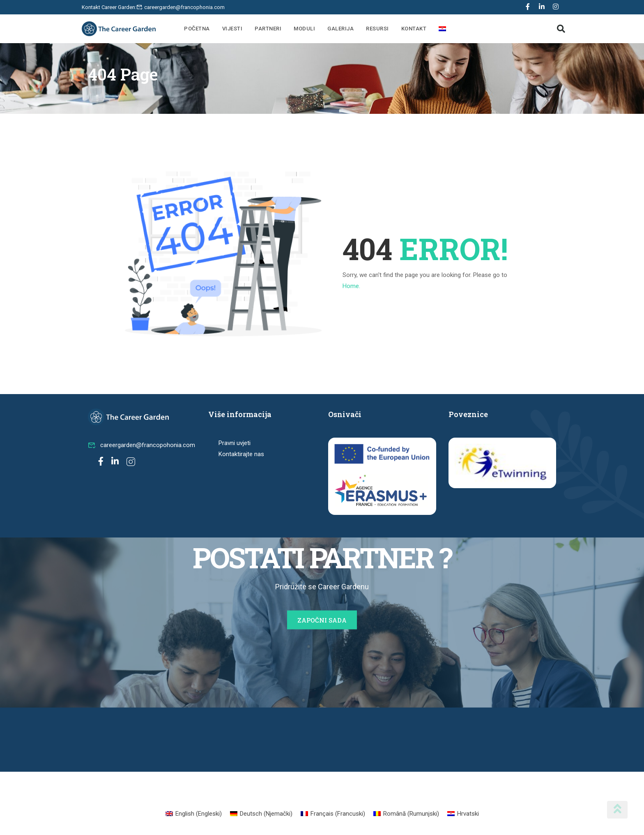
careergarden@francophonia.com (184, 7)
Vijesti (232, 29)
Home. (351, 286)
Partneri (268, 29)
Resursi (377, 29)
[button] (561, 29)
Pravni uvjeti (235, 443)
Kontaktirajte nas (241, 454)
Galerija (340, 29)
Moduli (304, 29)
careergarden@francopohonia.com (141, 445)
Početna (197, 29)
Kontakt (414, 29)
